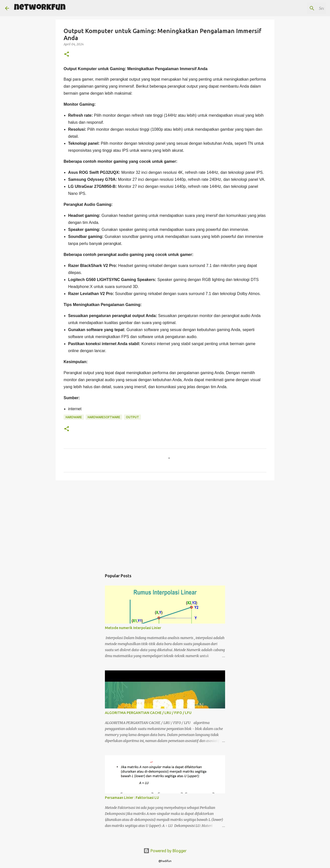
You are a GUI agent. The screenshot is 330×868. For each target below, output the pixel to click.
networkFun (40, 8)
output (132, 417)
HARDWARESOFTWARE (104, 417)
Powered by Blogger (165, 851)
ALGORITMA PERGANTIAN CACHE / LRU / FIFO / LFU (148, 713)
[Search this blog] (300, 8)
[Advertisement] (165, 523)
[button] (67, 54)
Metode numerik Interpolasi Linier (133, 628)
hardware (74, 417)
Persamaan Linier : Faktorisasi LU (132, 798)
